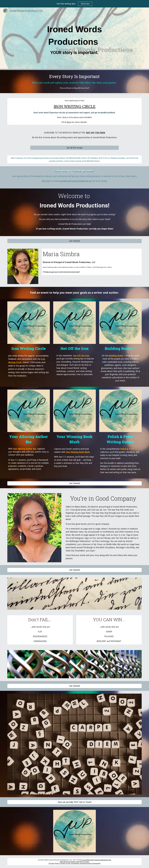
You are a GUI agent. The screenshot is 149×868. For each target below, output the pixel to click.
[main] (74, 39)
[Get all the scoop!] (74, 148)
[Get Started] (74, 241)
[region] (74, 4)
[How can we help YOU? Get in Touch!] (74, 802)
